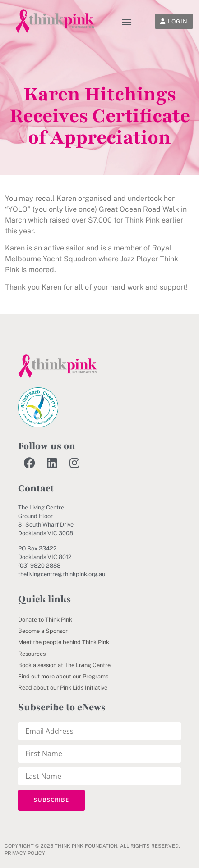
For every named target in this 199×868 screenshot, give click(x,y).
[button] (127, 21)
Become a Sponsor (43, 631)
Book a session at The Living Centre (64, 665)
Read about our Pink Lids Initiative (63, 688)
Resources (32, 654)
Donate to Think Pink (45, 620)
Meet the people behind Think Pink (64, 642)
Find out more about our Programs (63, 676)
